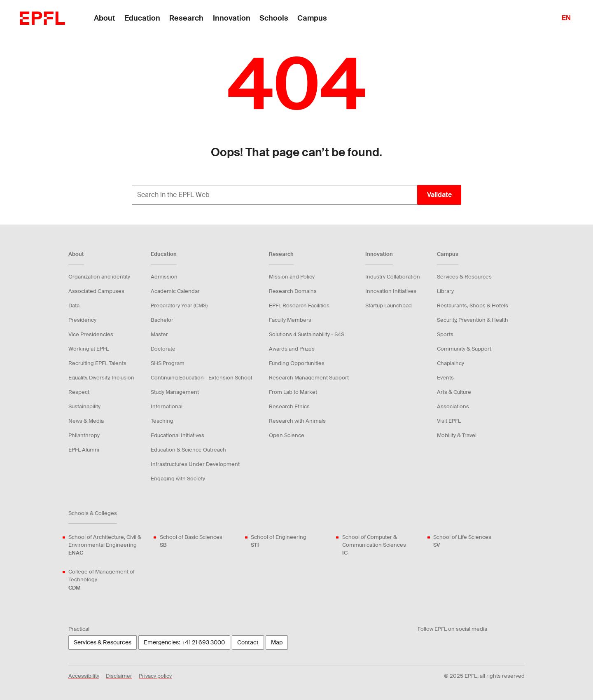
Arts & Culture (454, 392)
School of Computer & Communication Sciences (383, 545)
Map (277, 642)
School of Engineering (279, 541)
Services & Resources (464, 277)
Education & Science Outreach (188, 450)
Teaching (162, 421)
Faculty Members (290, 320)
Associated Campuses (96, 291)
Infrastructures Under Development (195, 464)
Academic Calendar (175, 291)
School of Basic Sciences (191, 541)
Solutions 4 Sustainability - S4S (307, 334)
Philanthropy (84, 435)
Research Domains (293, 291)
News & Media (86, 421)
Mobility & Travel (457, 435)
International (167, 406)
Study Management (175, 392)
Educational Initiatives (177, 435)
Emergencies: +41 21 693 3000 (184, 642)
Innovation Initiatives (391, 291)
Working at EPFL (89, 349)
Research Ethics (289, 406)
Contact (248, 642)
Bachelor (162, 320)
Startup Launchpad (389, 306)
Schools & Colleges (93, 513)
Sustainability (84, 406)
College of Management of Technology (109, 580)
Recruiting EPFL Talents (97, 363)
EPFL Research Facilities (299, 306)
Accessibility (84, 676)
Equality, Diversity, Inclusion (101, 378)
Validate (439, 195)
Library (445, 291)
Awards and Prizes (292, 349)
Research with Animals (297, 421)
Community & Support (464, 349)
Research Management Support (309, 378)
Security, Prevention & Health (473, 320)
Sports (445, 334)
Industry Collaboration (393, 277)
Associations (453, 406)
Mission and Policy (292, 277)
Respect (79, 392)
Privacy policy (155, 676)
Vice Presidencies (91, 334)
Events (445, 378)
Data (74, 306)
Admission (164, 277)
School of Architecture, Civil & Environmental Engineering (109, 545)
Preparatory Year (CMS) (179, 306)
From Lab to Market (293, 392)
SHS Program (168, 363)
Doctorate (163, 349)
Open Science (287, 435)
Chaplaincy (451, 363)
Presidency (82, 320)
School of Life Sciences (462, 541)
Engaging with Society (178, 479)
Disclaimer (119, 676)
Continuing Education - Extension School (201, 378)
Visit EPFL (449, 421)
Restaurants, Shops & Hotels (473, 306)
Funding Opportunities (297, 363)
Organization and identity (99, 277)
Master (159, 334)
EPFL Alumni (84, 450)
